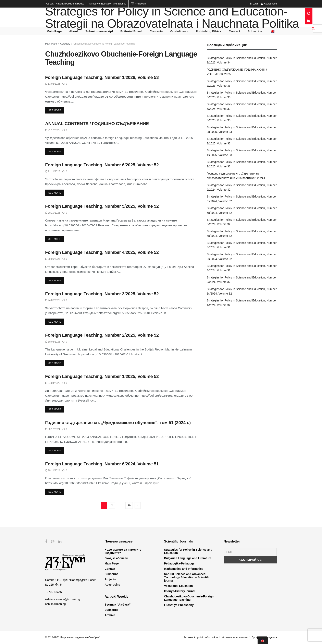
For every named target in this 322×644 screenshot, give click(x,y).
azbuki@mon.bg (55, 604)
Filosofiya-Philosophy (179, 605)
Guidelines (178, 31)
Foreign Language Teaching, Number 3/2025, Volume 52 (102, 294)
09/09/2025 (53, 259)
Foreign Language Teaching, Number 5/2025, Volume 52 (102, 206)
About (73, 31)
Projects (110, 579)
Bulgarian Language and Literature (188, 558)
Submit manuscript (99, 31)
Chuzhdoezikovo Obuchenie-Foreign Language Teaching (104, 44)
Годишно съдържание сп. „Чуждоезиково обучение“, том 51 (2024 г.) (118, 423)
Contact (234, 31)
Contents (156, 31)
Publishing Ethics (209, 31)
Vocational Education (178, 586)
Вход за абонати (116, 558)
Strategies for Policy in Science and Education (188, 551)
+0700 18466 (53, 592)
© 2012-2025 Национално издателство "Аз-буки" (72, 637)
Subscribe (255, 31)
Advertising (113, 585)
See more (55, 110)
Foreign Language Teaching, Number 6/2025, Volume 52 (102, 165)
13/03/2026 (53, 84)
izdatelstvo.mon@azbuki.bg (63, 599)
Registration (269, 4)
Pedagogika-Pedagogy (179, 563)
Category (65, 44)
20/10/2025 (53, 213)
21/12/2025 (53, 130)
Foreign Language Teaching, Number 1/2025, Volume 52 (102, 376)
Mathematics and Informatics (184, 569)
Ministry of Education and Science (108, 4)
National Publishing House (65, 4)
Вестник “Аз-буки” (118, 605)
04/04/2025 (53, 383)
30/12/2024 (53, 429)
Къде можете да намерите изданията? (123, 551)
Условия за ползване (235, 637)
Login (254, 4)
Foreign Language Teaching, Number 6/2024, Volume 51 (102, 464)
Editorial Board (131, 31)
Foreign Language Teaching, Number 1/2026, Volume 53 (102, 77)
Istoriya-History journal (180, 591)
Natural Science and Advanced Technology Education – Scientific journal (187, 577)
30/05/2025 (53, 342)
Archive (110, 615)
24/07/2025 (53, 300)
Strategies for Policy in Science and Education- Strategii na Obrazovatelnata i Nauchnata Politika (172, 17)
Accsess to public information (201, 637)
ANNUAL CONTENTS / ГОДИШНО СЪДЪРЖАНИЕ (97, 124)
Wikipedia (138, 4)
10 (129, 505)
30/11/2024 (53, 470)
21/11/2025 (53, 171)
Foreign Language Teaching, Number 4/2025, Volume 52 (102, 252)
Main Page (54, 31)
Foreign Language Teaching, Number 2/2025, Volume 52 (102, 335)
